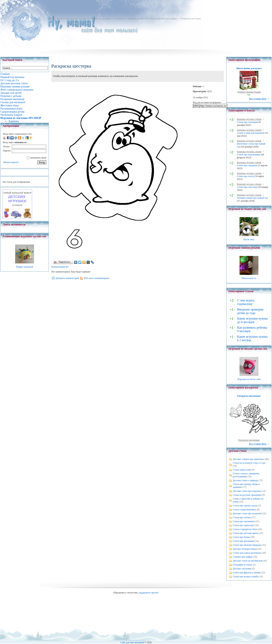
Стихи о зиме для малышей (251, 133)
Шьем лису (249, 239)
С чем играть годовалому (246, 302)
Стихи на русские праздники (247, 495)
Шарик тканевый (25, 267)
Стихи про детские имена (246, 533)
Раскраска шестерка (191, 19)
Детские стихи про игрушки (247, 491)
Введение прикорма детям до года (250, 311)
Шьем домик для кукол (249, 68)
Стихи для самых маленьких (247, 553)
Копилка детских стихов (249, 119)
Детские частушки (242, 569)
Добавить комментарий (67, 278)
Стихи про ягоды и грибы (246, 576)
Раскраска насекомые (249, 396)
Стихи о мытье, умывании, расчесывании (246, 475)
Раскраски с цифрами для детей (131, 19)
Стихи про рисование (244, 541)
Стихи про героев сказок (245, 506)
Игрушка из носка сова (249, 379)
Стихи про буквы (241, 537)
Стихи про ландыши (247, 165)
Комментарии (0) (60, 267)
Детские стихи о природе (245, 480)
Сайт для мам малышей (132, 642)
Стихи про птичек (242, 517)
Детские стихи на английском (248, 561)
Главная (52, 19)
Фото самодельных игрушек (73, 19)
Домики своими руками (249, 92)
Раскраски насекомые (249, 440)
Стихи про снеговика (247, 122)
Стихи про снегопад (247, 187)
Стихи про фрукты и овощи (247, 573)
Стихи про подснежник (249, 155)
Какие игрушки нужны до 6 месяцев (252, 320)
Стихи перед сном (242, 470)
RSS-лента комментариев (97, 278)
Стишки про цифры (243, 557)
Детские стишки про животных (249, 459)
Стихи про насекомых (244, 521)
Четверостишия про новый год (252, 198)
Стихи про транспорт (243, 525)
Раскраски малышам (101, 19)
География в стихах (243, 565)
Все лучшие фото (258, 99)
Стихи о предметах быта (245, 529)
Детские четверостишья (245, 549)
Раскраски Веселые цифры (164, 19)
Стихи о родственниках (245, 510)
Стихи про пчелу (245, 176)
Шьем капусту (249, 278)
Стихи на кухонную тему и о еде (249, 463)
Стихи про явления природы (247, 545)
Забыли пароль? (11, 162)
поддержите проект (148, 593)
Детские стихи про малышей (247, 513)
